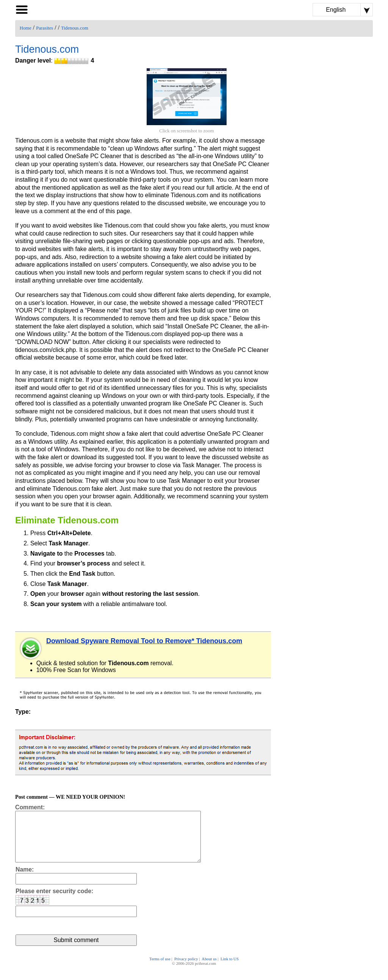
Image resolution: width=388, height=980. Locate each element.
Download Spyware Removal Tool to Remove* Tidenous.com (144, 641)
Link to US (230, 969)
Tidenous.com (75, 28)
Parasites (45, 28)
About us (209, 969)
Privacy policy (186, 969)
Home (26, 28)
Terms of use (160, 969)
